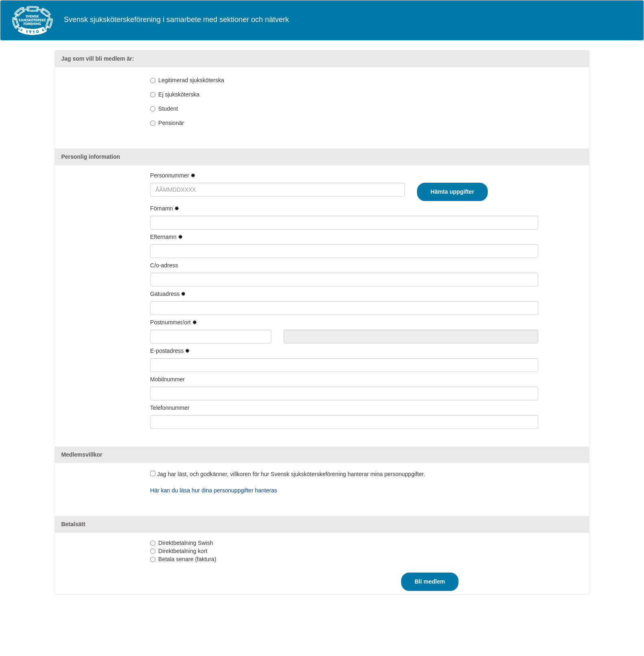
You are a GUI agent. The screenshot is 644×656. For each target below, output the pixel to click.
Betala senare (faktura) (187, 559)
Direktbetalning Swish (186, 543)
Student (168, 109)
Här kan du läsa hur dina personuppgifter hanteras (214, 490)
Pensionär (171, 123)
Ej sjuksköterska (179, 94)
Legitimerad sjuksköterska (191, 80)
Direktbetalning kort (183, 551)
